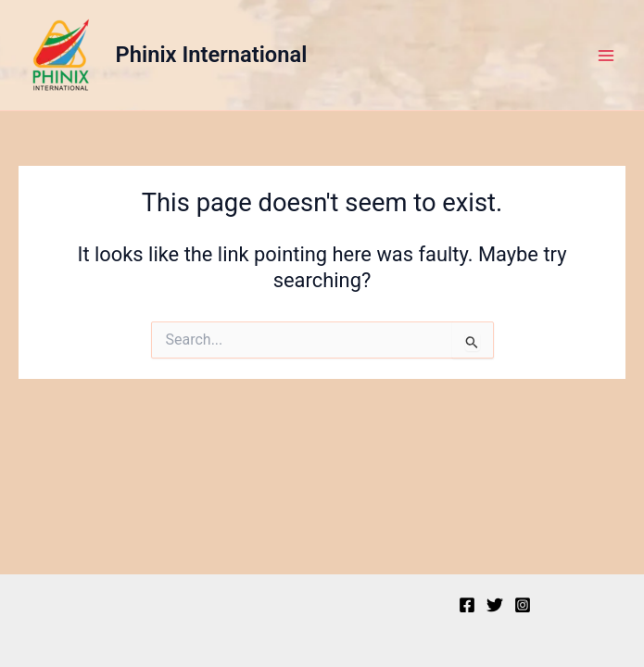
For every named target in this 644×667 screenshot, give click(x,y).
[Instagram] (523, 605)
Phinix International (212, 55)
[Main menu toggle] (606, 56)
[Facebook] (467, 605)
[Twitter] (495, 605)
